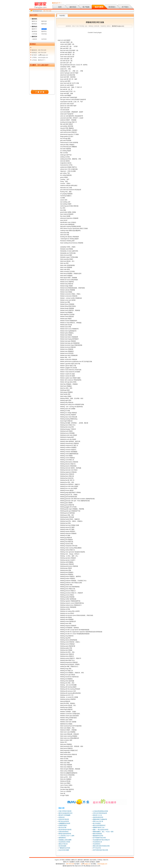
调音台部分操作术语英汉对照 (101, 846)
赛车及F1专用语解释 (64, 815)
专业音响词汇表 (97, 842)
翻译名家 (44, 24)
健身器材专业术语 (98, 836)
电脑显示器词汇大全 (99, 827)
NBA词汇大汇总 (97, 815)
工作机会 (100, 860)
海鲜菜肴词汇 (62, 838)
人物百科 (34, 39)
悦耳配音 (92, 862)
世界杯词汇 (62, 817)
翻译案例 (34, 31)
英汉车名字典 (62, 827)
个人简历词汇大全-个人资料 (66, 836)
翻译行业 (34, 21)
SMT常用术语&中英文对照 (100, 850)
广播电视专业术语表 (64, 848)
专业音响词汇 (97, 844)
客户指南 (86, 7)
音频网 (98, 862)
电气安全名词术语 (64, 821)
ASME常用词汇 (63, 825)
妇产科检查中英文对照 (99, 838)
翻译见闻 (44, 21)
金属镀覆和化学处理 (64, 823)
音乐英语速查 (62, 846)
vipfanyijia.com (86, 864)
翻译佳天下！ (57, 3)
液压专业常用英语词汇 (99, 825)
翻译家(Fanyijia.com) (118, 26)
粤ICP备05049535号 (78, 866)
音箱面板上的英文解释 (65, 840)
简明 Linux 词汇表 (98, 821)
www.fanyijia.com (102, 864)
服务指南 (86, 860)
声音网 (87, 862)
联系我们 (112, 7)
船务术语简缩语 (97, 834)
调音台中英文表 (63, 844)
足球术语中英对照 (64, 819)
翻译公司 (74, 860)
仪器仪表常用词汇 (64, 832)
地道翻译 (72, 862)
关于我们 (125, 7)
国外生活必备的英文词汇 (66, 813)
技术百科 (44, 39)
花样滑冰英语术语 (98, 817)
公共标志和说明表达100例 (100, 811)
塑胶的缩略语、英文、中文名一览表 (103, 832)
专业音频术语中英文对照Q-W (101, 840)
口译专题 (34, 34)
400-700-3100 (47, 11)
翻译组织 (34, 24)
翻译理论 (44, 31)
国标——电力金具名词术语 (101, 830)
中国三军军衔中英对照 (65, 811)
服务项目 (73, 7)
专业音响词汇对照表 (64, 842)
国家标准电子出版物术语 (100, 819)
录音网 (77, 862)
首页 (60, 7)
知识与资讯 (99, 7)
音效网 (82, 862)
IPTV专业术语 (97, 848)
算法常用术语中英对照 (65, 830)
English (57, 860)
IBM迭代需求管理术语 (65, 834)
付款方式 (106, 860)
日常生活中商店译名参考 (100, 813)
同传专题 (44, 34)
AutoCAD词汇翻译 (64, 850)
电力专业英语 (97, 823)
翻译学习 (34, 29)
